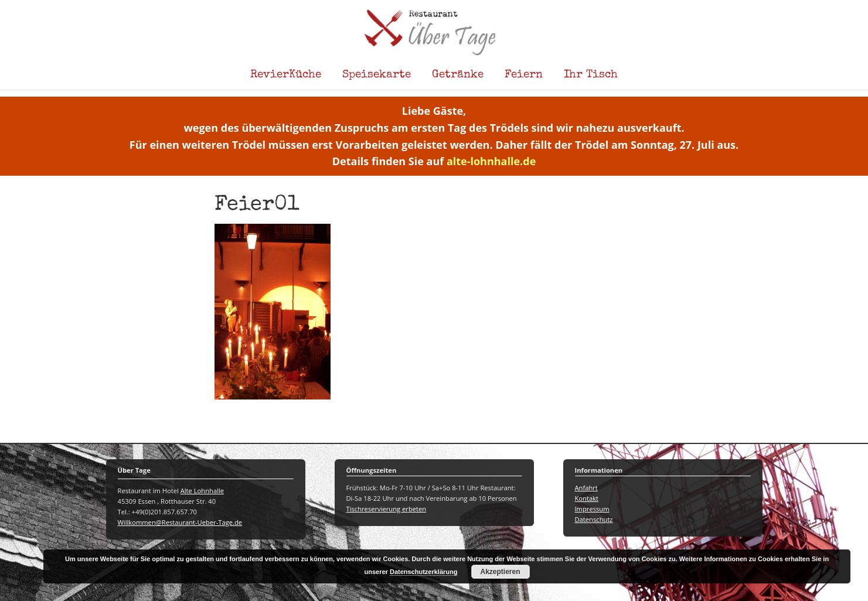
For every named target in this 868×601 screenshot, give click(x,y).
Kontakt (587, 498)
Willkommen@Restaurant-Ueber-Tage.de (180, 522)
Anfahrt (586, 488)
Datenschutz (594, 519)
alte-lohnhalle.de (491, 161)
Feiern (524, 75)
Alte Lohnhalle (202, 491)
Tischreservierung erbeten (387, 509)
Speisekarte (377, 75)
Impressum (592, 509)
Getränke (458, 75)
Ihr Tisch (591, 75)
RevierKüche (286, 75)
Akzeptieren (501, 572)
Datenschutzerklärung (424, 572)
